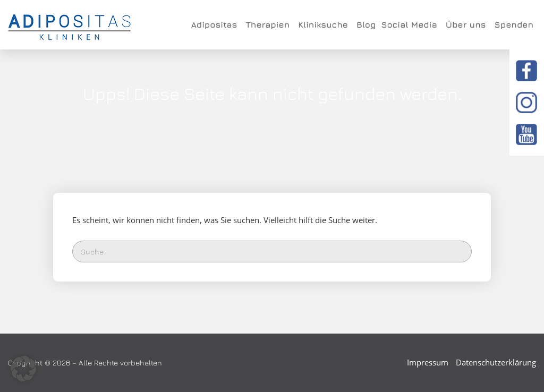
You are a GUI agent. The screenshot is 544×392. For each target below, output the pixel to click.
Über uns (467, 24)
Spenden (514, 24)
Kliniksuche (325, 24)
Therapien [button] (269, 24)
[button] (23, 369)
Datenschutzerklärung (496, 362)
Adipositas (215, 24)
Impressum (428, 362)
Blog (366, 24)
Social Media (410, 24)
